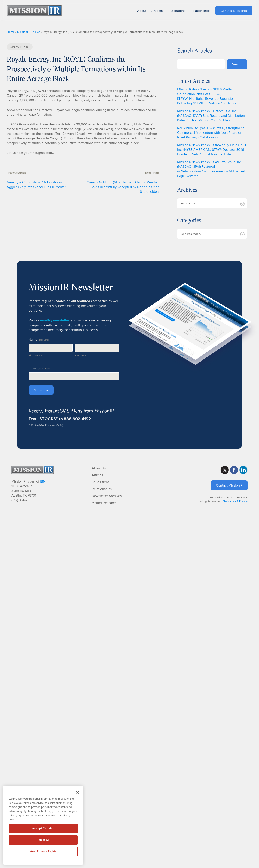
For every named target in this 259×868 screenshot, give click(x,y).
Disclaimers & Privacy (235, 501)
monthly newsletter (55, 320)
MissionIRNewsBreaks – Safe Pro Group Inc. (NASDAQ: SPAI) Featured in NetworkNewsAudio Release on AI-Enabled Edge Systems (211, 169)
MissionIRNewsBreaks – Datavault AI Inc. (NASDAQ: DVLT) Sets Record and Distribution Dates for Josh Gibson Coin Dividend (211, 115)
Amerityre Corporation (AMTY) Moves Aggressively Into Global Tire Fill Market (36, 184)
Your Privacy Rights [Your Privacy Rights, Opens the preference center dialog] (43, 851)
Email (39, 368)
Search (237, 64)
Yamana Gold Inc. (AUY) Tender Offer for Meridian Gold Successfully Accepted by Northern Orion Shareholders (123, 187)
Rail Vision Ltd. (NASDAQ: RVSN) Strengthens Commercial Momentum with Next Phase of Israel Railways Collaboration (211, 132)
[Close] (78, 792)
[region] (43, 825)
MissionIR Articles (29, 32)
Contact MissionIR (229, 485)
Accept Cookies (43, 828)
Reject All (43, 840)
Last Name (82, 355)
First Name (35, 355)
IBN (43, 481)
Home (11, 32)
